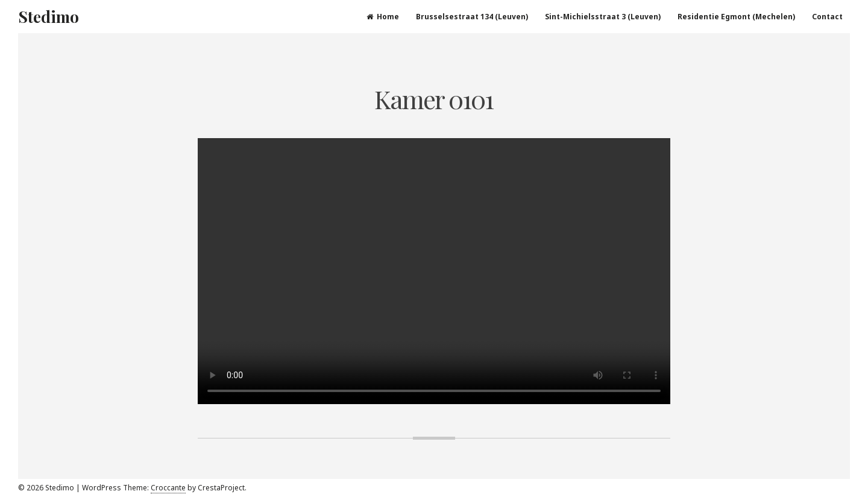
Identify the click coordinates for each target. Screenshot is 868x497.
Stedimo (49, 17)
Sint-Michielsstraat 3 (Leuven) (603, 17)
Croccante (168, 488)
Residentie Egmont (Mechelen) (736, 17)
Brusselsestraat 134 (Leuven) (472, 17)
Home (383, 17)
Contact (827, 17)
